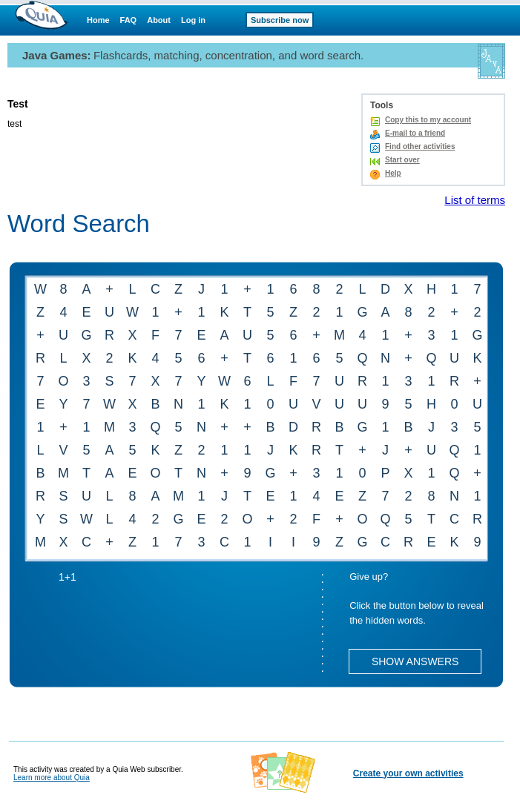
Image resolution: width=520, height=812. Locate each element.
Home (98, 20)
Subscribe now (280, 20)
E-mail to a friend (415, 133)
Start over (402, 160)
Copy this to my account (428, 120)
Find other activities (420, 146)
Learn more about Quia (52, 778)
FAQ (129, 20)
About (159, 20)
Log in (193, 20)
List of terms (475, 200)
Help (393, 173)
